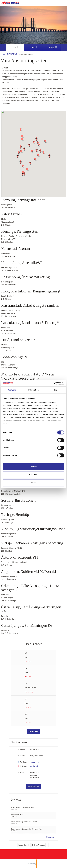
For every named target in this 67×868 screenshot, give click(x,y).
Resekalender (33, 644)
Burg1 (27, 673)
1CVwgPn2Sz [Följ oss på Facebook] (35, 762)
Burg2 (27, 657)
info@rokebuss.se (37, 756)
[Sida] (15, 47)
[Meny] (52, 47)
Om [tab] (55, 390)
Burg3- (27, 703)
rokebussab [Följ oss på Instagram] (34, 766)
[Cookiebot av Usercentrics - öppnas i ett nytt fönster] (53, 383)
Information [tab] (34, 390)
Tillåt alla (34, 467)
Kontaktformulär (33, 786)
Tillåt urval (33, 475)
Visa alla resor (33, 731)
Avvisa (34, 483)
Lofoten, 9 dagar (30, 688)
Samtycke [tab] (12, 390)
